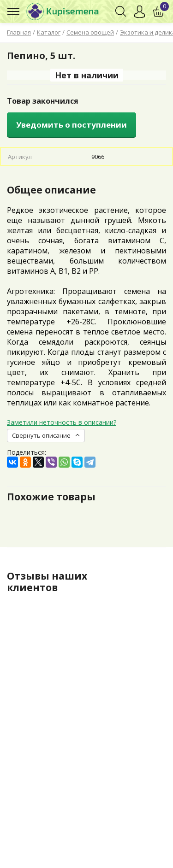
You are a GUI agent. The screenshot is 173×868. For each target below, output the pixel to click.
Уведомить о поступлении (72, 125)
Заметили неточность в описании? (62, 422)
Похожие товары (51, 497)
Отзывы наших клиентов (47, 582)
